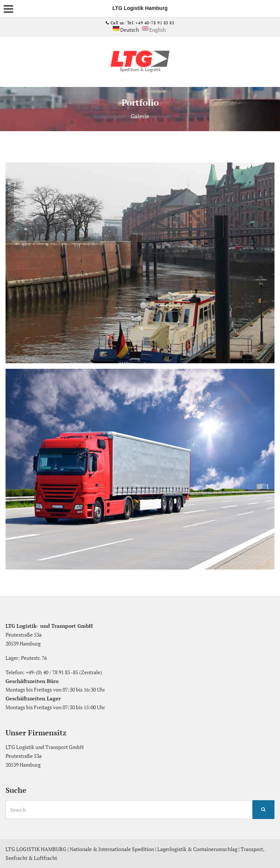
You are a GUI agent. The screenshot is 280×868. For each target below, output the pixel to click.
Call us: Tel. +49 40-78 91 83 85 (142, 23)
